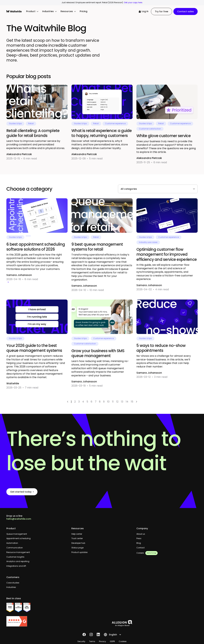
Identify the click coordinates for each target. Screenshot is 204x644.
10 (108, 402)
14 (127, 402)
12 (117, 402)
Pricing (84, 11)
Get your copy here (133, 2)
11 (113, 402)
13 (122, 402)
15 (132, 402)
